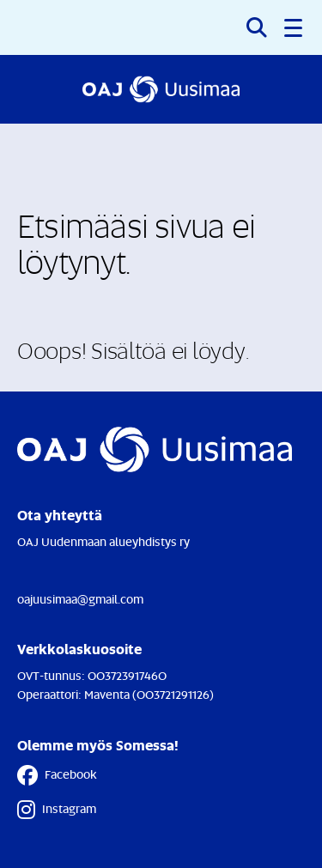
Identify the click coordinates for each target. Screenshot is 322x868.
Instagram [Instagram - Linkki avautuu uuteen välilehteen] (57, 810)
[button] (295, 27)
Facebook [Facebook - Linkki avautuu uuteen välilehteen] (57, 775)
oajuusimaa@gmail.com (80, 599)
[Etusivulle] (161, 89)
